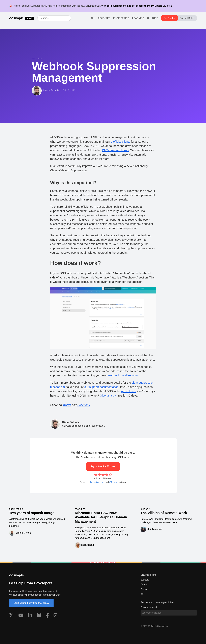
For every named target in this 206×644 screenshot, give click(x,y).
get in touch (129, 391)
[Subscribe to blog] (194, 613)
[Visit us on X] (11, 616)
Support (145, 580)
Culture (153, 18)
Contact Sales (187, 18)
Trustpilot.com (97, 482)
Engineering (121, 18)
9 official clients (121, 142)
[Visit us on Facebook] (47, 616)
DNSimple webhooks (115, 150)
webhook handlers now (123, 375)
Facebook (84, 405)
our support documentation (101, 387)
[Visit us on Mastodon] (55, 616)
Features (104, 18)
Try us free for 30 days (103, 466)
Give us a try (108, 396)
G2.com (113, 482)
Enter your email (149, 607)
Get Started (170, 18)
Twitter (67, 405)
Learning (138, 18)
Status (144, 589)
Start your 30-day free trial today (31, 603)
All (93, 18)
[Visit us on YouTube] (21, 616)
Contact (144, 584)
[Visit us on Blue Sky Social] (39, 616)
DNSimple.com (148, 575)
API (142, 594)
